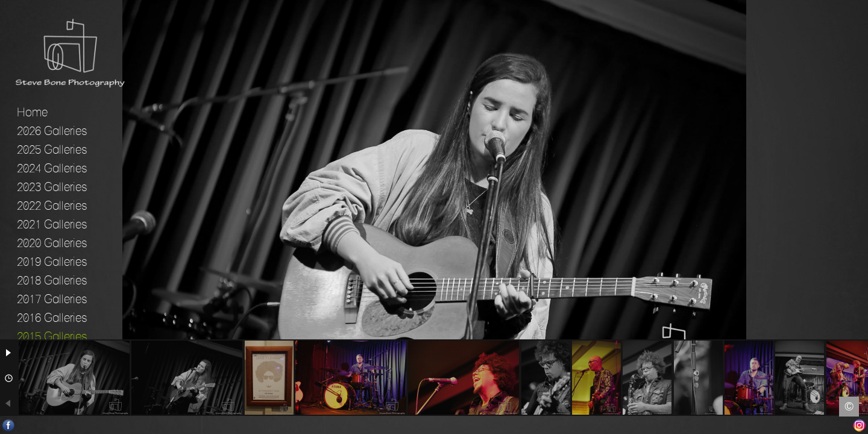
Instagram (859, 425)
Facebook (9, 425)
